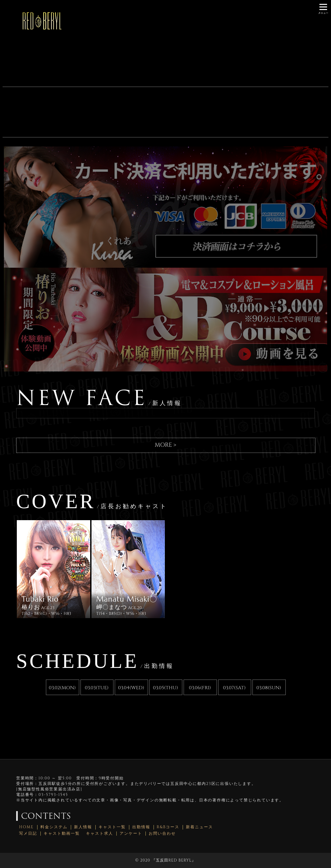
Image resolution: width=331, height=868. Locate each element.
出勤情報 (141, 827)
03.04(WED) (131, 688)
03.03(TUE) (97, 688)
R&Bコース (168, 827)
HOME (27, 827)
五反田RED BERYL (174, 860)
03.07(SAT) (234, 688)
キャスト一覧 (112, 827)
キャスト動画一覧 (62, 834)
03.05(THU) (165, 688)
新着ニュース (199, 827)
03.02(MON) (62, 688)
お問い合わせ (162, 834)
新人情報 (83, 827)
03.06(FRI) (200, 688)
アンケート (131, 834)
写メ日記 (28, 834)
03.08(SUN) (269, 688)
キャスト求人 (100, 834)
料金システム (54, 827)
